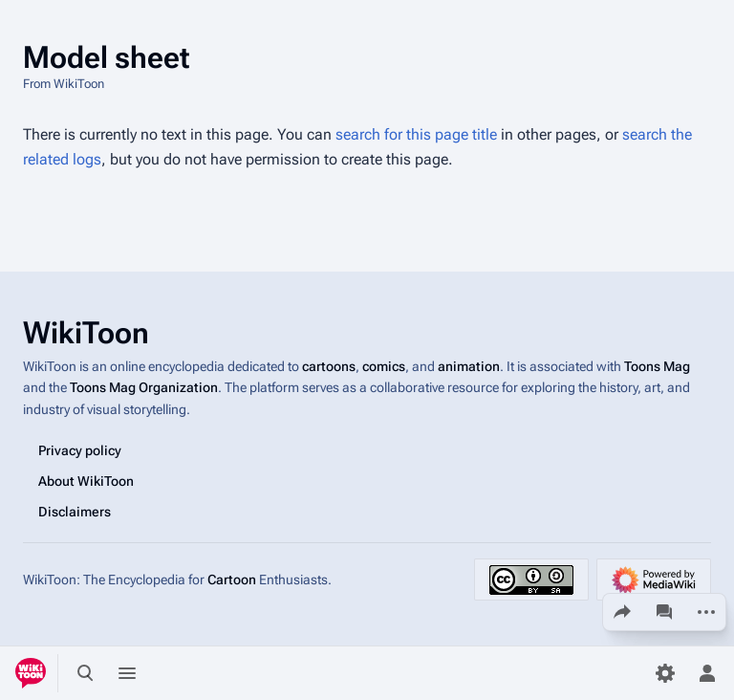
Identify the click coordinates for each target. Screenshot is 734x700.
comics (384, 366)
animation (469, 366)
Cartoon (232, 580)
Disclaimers (75, 512)
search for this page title (416, 134)
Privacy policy (80, 450)
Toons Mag (657, 366)
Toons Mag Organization (144, 387)
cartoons (329, 366)
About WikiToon (86, 481)
